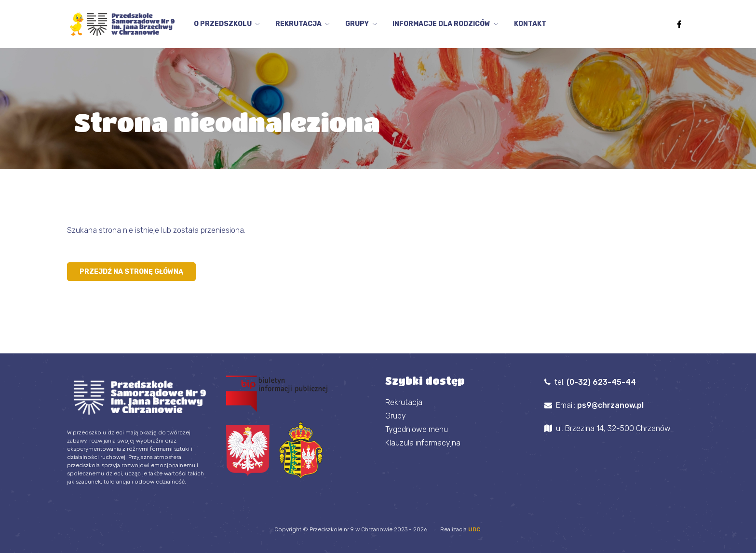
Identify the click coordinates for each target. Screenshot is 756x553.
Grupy (357, 24)
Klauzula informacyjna (423, 443)
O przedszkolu (223, 24)
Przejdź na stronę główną (131, 272)
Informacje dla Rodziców (441, 24)
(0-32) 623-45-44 (601, 382)
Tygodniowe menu (417, 429)
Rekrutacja (298, 24)
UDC (474, 529)
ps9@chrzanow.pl (610, 405)
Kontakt (530, 24)
